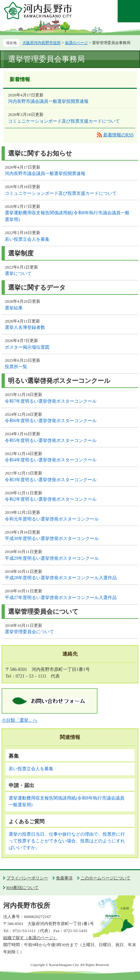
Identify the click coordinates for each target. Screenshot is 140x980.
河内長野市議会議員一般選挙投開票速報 (48, 101)
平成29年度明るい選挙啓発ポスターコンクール (52, 558)
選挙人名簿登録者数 (25, 327)
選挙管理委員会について (29, 632)
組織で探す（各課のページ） (30, 938)
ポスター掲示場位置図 (27, 347)
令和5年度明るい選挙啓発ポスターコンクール (51, 441)
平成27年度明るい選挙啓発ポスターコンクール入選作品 (61, 598)
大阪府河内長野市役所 (42, 43)
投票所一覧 (16, 367)
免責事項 (64, 878)
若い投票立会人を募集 (27, 239)
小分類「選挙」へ (19, 720)
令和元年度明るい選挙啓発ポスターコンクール (52, 519)
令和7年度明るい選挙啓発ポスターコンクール (51, 401)
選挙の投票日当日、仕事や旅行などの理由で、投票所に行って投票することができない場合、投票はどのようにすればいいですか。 (67, 841)
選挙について (18, 273)
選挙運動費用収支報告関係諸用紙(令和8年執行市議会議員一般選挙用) (67, 216)
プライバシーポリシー (27, 878)
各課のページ (76, 43)
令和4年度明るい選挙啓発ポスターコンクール (51, 460)
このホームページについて (105, 878)
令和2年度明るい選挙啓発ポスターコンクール (51, 499)
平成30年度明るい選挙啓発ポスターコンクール (52, 539)
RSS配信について (23, 888)
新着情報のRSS (118, 135)
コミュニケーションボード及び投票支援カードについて (64, 121)
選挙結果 (14, 308)
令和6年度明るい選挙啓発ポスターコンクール (51, 421)
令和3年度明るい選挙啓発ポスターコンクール (51, 480)
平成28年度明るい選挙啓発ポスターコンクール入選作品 (61, 578)
